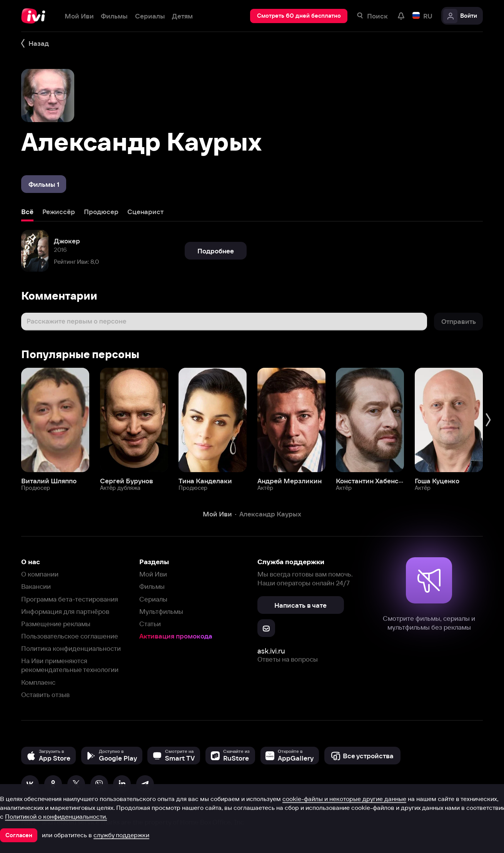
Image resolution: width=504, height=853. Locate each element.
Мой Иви (153, 574)
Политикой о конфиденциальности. (56, 816)
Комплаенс (38, 682)
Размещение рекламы (56, 624)
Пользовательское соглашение (70, 636)
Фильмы (152, 586)
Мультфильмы (161, 611)
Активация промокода (176, 636)
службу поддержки (121, 835)
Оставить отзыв (45, 695)
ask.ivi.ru (271, 651)
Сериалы (153, 599)
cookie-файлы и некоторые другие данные (344, 799)
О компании (40, 574)
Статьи (150, 624)
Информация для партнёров (65, 611)
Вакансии (36, 586)
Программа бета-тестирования (70, 599)
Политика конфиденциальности (71, 648)
